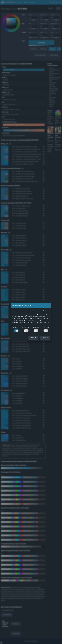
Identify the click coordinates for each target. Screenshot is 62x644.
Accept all (45, 338)
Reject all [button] (33, 338)
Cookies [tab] (32, 311)
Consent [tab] (18, 311)
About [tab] (45, 311)
